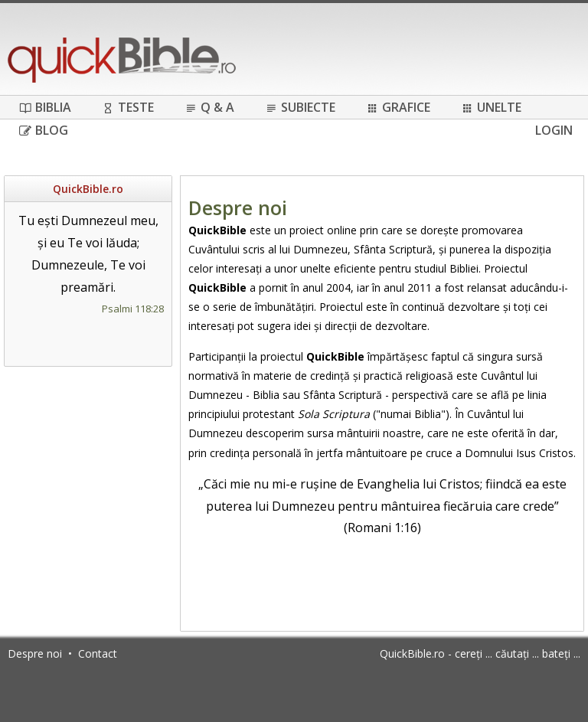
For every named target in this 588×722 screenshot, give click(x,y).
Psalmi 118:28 (133, 309)
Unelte (491, 107)
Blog (44, 130)
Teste (128, 107)
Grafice (398, 107)
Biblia (45, 107)
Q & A (209, 107)
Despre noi (35, 653)
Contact (98, 653)
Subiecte (300, 107)
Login (554, 130)
